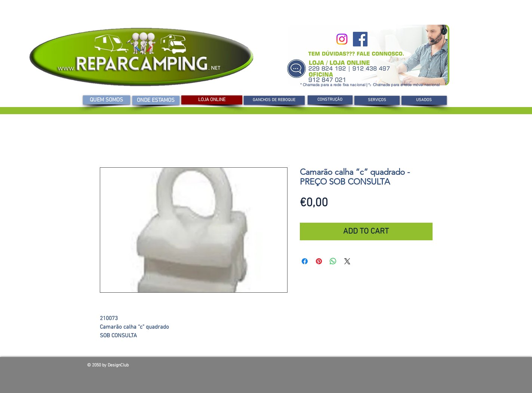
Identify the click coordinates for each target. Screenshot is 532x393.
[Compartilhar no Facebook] (305, 261)
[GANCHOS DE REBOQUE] (274, 100)
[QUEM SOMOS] (107, 100)
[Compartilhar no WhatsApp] (333, 261)
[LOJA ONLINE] (212, 100)
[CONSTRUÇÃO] (330, 100)
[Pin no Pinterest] (319, 261)
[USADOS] (424, 100)
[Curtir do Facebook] (391, 367)
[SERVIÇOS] (377, 100)
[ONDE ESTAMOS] (156, 100)
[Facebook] (360, 39)
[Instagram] (342, 39)
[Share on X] (347, 261)
